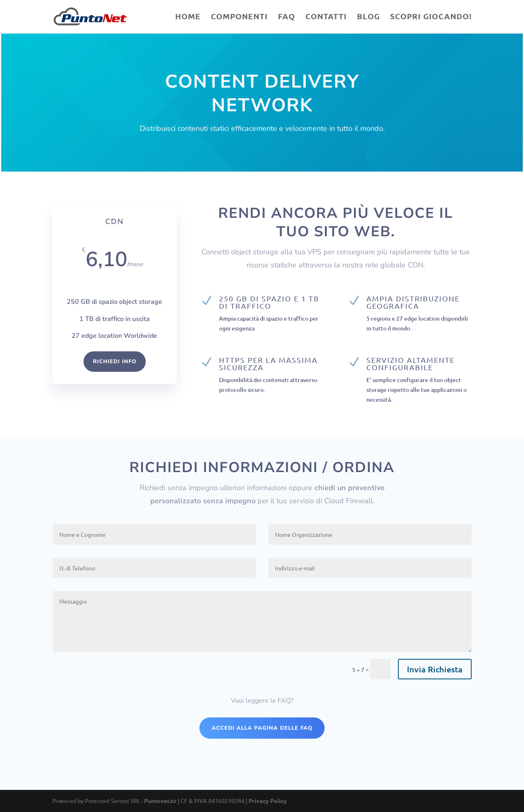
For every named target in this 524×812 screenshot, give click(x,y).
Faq (287, 17)
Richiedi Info (115, 362)
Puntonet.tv (160, 801)
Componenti (239, 17)
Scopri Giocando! (431, 17)
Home (188, 17)
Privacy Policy (268, 801)
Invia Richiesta (435, 669)
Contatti (326, 17)
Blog (368, 17)
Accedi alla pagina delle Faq (262, 728)
